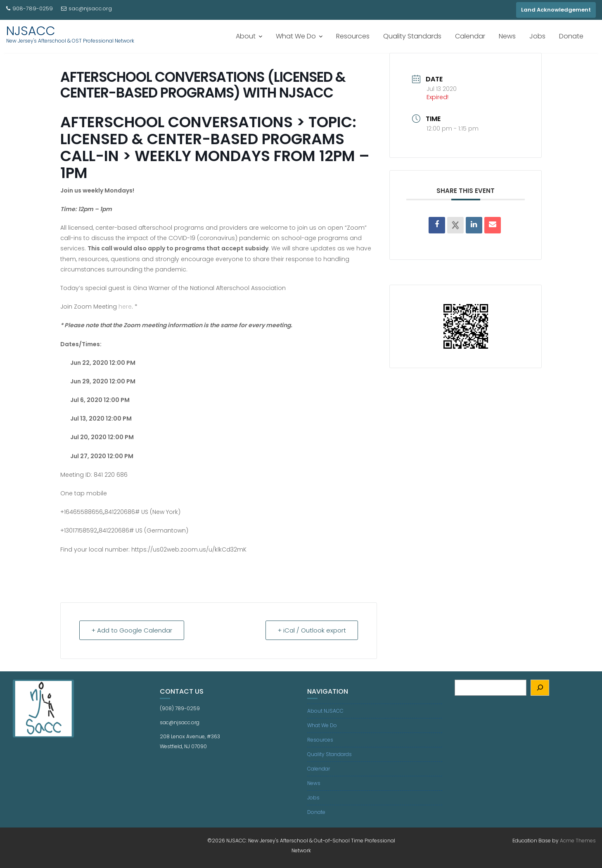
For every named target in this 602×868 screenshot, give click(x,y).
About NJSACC (325, 711)
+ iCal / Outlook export (312, 630)
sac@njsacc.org (87, 8)
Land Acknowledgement (556, 10)
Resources (353, 36)
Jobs (537, 36)
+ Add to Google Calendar (132, 630)
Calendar (470, 36)
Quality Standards (412, 36)
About (246, 36)
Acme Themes (578, 841)
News (507, 36)
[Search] (540, 688)
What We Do (296, 36)
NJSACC (31, 31)
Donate (571, 36)
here (125, 307)
